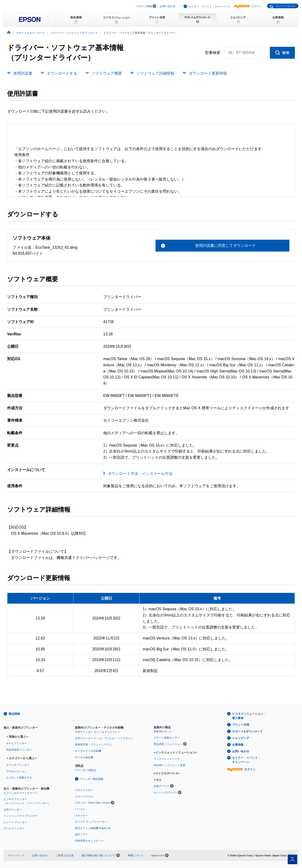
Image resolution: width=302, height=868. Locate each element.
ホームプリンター (16, 743)
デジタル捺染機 (84, 757)
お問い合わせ (168, 6)
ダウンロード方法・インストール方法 (140, 474)
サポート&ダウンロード (247, 731)
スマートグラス (84, 796)
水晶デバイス (161, 786)
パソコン (80, 809)
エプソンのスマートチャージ (21, 793)
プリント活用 (241, 725)
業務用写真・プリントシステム (93, 744)
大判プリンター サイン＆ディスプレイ (97, 732)
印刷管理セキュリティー (89, 841)
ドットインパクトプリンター (21, 816)
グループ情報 (144, 6)
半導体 (158, 780)
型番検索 (213, 53)
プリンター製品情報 (92, 779)
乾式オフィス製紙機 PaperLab (93, 828)
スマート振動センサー (167, 738)
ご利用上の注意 (65, 855)
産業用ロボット (163, 731)
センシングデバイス (165, 792)
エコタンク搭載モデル (19, 777)
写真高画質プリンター (19, 750)
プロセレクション (16, 771)
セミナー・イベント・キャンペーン (209, 6)
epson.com (158, 855)
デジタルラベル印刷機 (88, 751)
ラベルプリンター (14, 828)
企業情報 (238, 745)
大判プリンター (13, 810)
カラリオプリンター (18, 765)
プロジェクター (84, 790)
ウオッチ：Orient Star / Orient (93, 803)
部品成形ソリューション (168, 744)
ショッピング (241, 738)
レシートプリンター (15, 822)
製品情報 (14, 714)
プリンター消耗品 (85, 770)
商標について (136, 855)
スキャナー (81, 816)
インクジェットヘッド (167, 759)
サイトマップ (16, 855)
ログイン (248, 6)
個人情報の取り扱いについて (101, 855)
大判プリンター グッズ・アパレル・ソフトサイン (104, 738)
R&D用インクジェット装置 (169, 765)
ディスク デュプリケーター (91, 822)
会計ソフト (81, 834)
